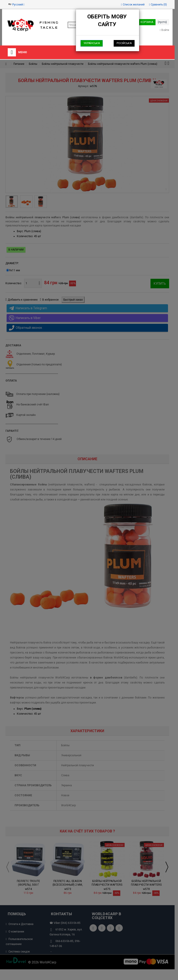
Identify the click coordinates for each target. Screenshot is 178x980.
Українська (92, 43)
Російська (124, 43)
